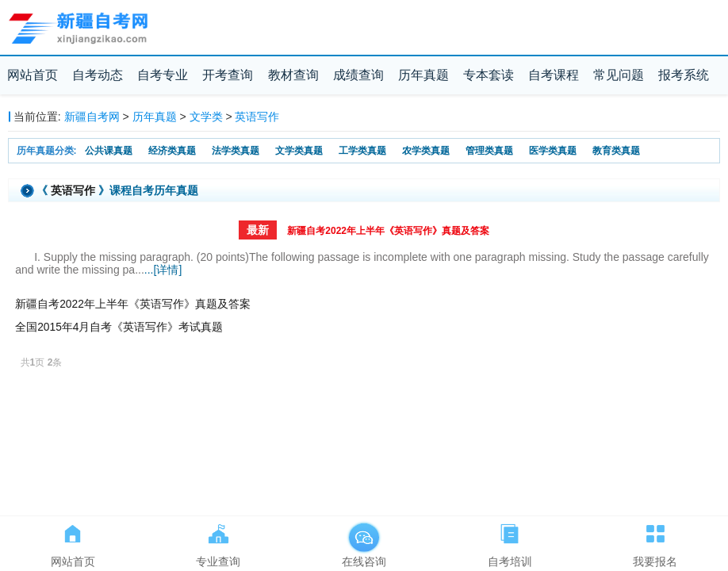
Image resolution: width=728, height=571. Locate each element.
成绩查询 (358, 75)
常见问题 (619, 75)
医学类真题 (553, 151)
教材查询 (293, 75)
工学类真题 (362, 151)
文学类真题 (299, 151)
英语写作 (257, 117)
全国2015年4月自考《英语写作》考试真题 (119, 327)
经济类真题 (172, 151)
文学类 (206, 117)
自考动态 (98, 75)
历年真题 (423, 75)
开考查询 (228, 75)
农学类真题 (426, 151)
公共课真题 (109, 151)
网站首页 (33, 75)
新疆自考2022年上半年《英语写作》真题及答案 (388, 231)
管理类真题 (489, 151)
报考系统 (684, 75)
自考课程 (554, 75)
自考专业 (163, 75)
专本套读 (489, 75)
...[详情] (163, 270)
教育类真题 (616, 151)
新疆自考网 (92, 117)
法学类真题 (236, 151)
